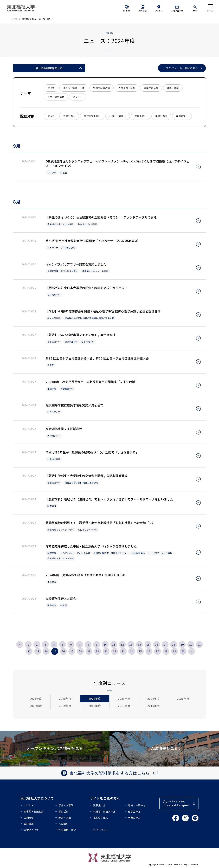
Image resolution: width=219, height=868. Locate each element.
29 (89, 651)
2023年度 (124, 699)
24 (46, 651)
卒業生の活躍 (151, 88)
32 (115, 651)
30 (98, 651)
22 (29, 651)
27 (72, 651)
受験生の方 (99, 805)
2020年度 (36, 706)
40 (183, 651)
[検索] (195, 8)
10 (105, 644)
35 (140, 651)
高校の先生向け (92, 116)
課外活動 (63, 811)
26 (63, 651)
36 (149, 651)
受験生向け (69, 116)
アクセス (159, 11)
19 (182, 644)
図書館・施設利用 (34, 811)
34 (132, 651)
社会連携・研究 (127, 88)
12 (122, 644)
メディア (78, 97)
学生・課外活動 (56, 97)
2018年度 (95, 706)
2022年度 (154, 699)
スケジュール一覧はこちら (182, 68)
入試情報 (63, 824)
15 (148, 644)
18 (174, 644)
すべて (51, 88)
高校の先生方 (101, 818)
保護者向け (182, 116)
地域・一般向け (118, 116)
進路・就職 (173, 88)
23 (38, 651)
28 (80, 651)
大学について (31, 830)
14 (139, 644)
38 (166, 651)
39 (175, 651)
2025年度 (65, 699)
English (127, 11)
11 (114, 644)
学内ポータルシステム (176, 803)
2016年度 (154, 706)
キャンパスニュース (74, 88)
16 (157, 644)
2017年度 (124, 706)
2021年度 (183, 699)
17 (165, 644)
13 (131, 644)
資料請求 (143, 11)
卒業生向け (161, 116)
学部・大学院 (66, 805)
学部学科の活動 (101, 88)
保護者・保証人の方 (104, 811)
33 (123, 651)
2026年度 (36, 699)
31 (106, 651)
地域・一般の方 (137, 805)
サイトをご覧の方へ (105, 798)
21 (199, 644)
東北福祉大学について (37, 798)
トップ (14, 19)
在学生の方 (134, 811)
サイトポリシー (102, 830)
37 (157, 651)
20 (191, 644)
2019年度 (65, 706)
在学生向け (141, 116)
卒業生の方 (134, 818)
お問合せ (29, 818)
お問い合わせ (177, 11)
